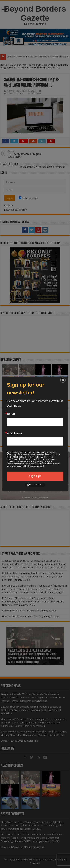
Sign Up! (35, 476)
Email (11, 414)
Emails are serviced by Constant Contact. (26, 466)
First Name (15, 433)
